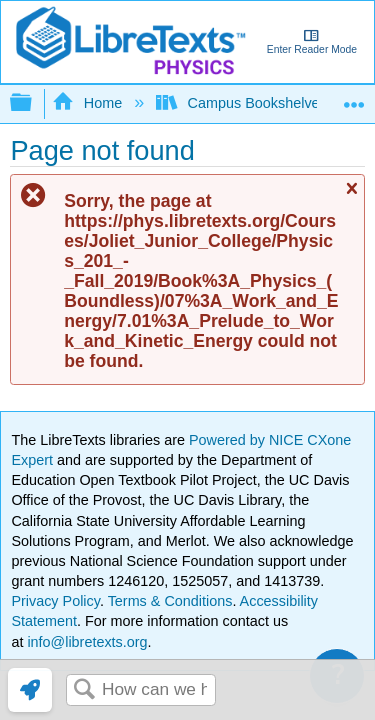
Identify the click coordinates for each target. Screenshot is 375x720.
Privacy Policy (55, 601)
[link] (30, 690)
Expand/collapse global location (354, 97)
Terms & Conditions (170, 601)
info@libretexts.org (85, 642)
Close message (351, 197)
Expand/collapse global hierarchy (34, 103)
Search (84, 690)
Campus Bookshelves (243, 103)
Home (89, 103)
